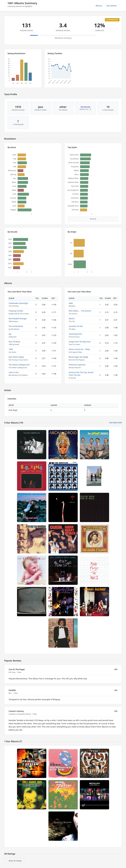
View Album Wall (115, 423)
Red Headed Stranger (18, 318)
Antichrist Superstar (77, 365)
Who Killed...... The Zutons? (80, 311)
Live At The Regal (17, 669)
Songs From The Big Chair (80, 342)
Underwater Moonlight (18, 303)
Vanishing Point (75, 334)
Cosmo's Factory (16, 711)
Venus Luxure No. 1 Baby (79, 349)
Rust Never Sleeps (16, 357)
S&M (71, 303)
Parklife (12, 690)
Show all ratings (15, 861)
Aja (10, 334)
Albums (99, 6)
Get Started (111, 6)
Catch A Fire (14, 372)
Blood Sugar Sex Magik (79, 357)
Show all (93, 219)
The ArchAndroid (16, 326)
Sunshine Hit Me (76, 326)
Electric (72, 318)
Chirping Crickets (16, 311)
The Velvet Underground (19, 365)
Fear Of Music (15, 342)
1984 (11, 349)
